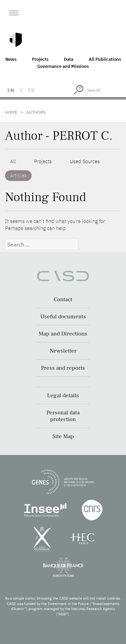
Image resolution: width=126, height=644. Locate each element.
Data (69, 59)
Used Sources (85, 161)
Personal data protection (63, 416)
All (13, 161)
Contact (63, 300)
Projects (40, 59)
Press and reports (63, 368)
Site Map (63, 436)
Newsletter (63, 351)
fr (31, 90)
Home (11, 112)
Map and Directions (63, 334)
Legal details (63, 396)
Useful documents (63, 317)
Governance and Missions (63, 66)
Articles (18, 175)
